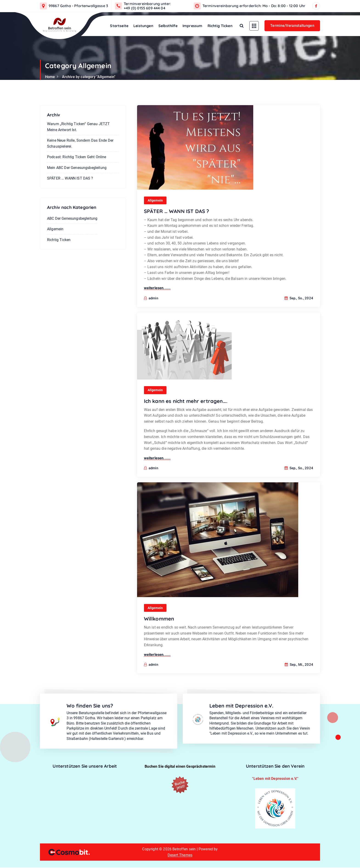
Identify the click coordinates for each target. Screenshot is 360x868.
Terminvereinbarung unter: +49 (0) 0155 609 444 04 (147, 6)
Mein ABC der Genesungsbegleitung (77, 168)
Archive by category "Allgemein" (89, 77)
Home (50, 77)
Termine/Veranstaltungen (292, 26)
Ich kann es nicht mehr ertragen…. (186, 421)
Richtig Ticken (220, 26)
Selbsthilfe (168, 26)
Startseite (119, 26)
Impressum (192, 26)
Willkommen (159, 638)
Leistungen (143, 26)
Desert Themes (180, 855)
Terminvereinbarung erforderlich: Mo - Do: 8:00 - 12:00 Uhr (254, 6)
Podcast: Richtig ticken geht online (77, 157)
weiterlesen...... (157, 308)
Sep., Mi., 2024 (299, 684)
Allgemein (55, 229)
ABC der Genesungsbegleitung (72, 218)
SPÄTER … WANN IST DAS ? (70, 178)
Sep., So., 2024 (299, 318)
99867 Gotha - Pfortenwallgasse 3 (78, 6)
